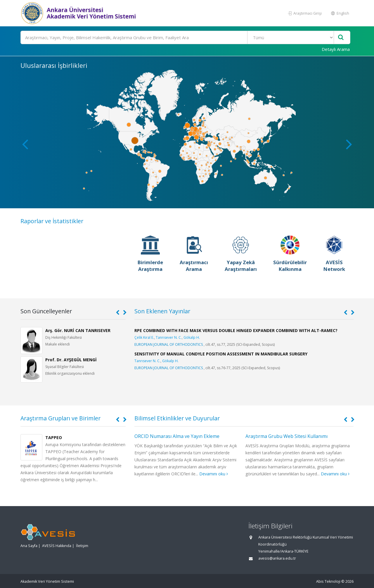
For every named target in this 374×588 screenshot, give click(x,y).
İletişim (82, 546)
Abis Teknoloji (328, 581)
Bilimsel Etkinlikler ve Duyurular (177, 418)
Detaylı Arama (336, 49)
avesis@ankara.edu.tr (277, 558)
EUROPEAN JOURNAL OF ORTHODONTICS (169, 344)
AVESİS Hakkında (57, 546)
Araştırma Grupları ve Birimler (60, 418)
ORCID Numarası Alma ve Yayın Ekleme (177, 436)
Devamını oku (214, 474)
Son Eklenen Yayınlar (162, 311)
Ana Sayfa (29, 546)
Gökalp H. (192, 337)
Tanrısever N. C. (169, 337)
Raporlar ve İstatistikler (52, 221)
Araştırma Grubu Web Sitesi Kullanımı (286, 436)
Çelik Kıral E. (144, 337)
